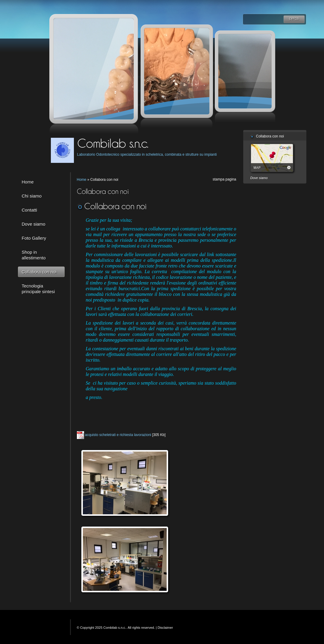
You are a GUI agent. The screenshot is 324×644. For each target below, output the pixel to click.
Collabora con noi (39, 272)
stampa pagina (225, 179)
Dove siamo (34, 224)
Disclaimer (165, 628)
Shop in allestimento (34, 255)
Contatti (30, 210)
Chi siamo (32, 196)
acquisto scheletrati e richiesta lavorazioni (118, 435)
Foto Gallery (34, 238)
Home (28, 182)
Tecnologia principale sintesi (38, 289)
